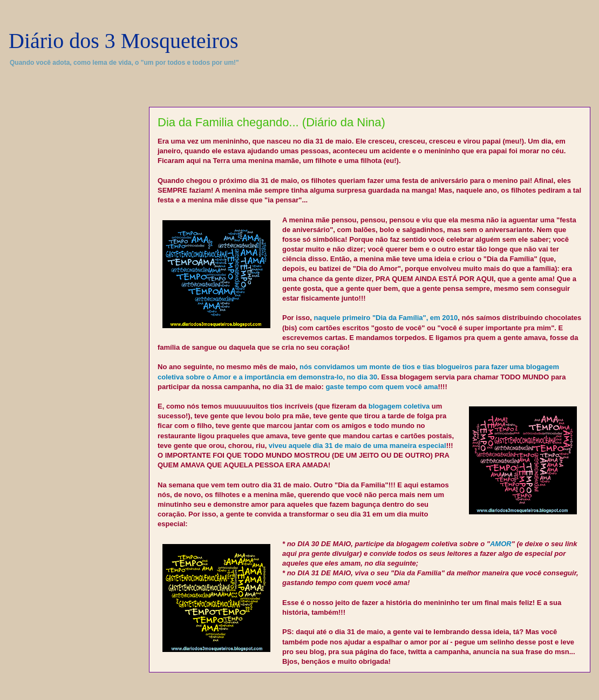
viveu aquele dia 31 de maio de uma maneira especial (358, 446)
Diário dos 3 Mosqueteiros (124, 41)
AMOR (501, 544)
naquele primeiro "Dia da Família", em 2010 (386, 318)
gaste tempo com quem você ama (382, 387)
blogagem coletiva (399, 406)
